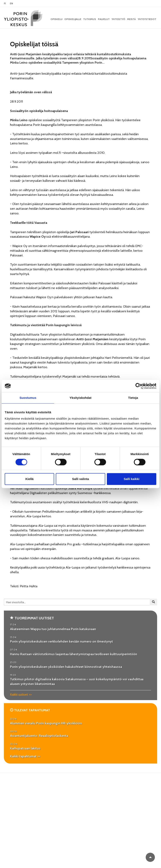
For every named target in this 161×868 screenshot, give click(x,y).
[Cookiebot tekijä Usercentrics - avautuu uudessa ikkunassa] (138, 386)
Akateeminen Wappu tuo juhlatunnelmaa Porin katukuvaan (53, 629)
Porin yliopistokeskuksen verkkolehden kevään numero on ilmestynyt (61, 641)
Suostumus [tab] (28, 398)
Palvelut (104, 19)
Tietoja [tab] (133, 398)
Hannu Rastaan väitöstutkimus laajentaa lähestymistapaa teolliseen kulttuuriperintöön (74, 654)
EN (11, 3)
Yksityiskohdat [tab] (80, 398)
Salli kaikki (131, 479)
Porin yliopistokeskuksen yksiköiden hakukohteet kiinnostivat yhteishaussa (66, 667)
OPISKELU (56, 19)
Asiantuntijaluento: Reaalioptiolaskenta (39, 736)
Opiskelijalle (73, 19)
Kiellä (29, 479)
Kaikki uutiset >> (21, 695)
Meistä (131, 19)
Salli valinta (81, 479)
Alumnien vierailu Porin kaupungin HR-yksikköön (46, 723)
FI (5, 3)
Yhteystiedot (147, 19)
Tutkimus (90, 19)
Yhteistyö (118, 19)
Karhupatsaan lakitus (25, 748)
